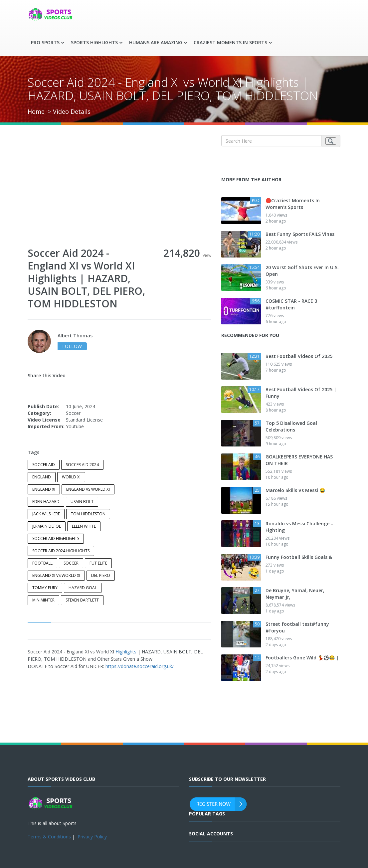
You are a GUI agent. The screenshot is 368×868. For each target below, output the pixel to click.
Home (36, 111)
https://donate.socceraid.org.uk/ (140, 666)
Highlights (126, 652)
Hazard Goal (83, 588)
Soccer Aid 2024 (82, 465)
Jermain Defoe (47, 526)
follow (72, 346)
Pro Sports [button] (45, 42)
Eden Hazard (46, 502)
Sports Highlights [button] (94, 42)
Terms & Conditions (49, 837)
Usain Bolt (82, 502)
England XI (44, 489)
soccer (71, 563)
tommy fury (45, 588)
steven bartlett (82, 600)
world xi (71, 477)
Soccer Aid (44, 465)
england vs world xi (88, 489)
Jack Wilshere (46, 514)
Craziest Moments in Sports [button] (230, 42)
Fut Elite (98, 563)
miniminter (43, 600)
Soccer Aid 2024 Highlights (61, 551)
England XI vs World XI (56, 575)
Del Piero (101, 575)
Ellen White (84, 526)
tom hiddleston (88, 514)
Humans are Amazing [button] (156, 42)
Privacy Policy (92, 837)
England (42, 477)
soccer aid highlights (56, 538)
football (42, 563)
